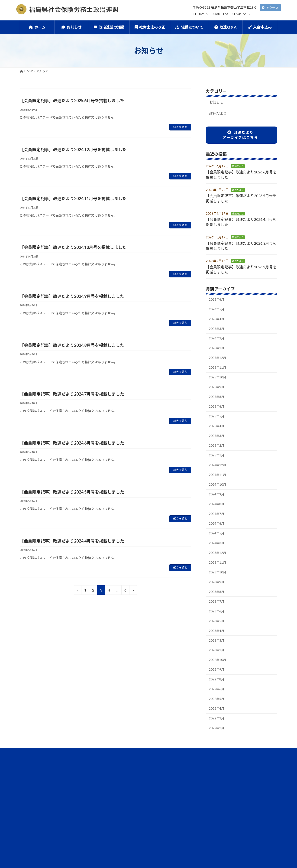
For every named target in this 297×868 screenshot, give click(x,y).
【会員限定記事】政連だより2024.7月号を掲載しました (72, 394)
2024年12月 (218, 476)
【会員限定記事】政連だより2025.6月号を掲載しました (72, 101)
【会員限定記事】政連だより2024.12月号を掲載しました (73, 150)
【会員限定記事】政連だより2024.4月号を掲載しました (72, 541)
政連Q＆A (215, 787)
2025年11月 (218, 373)
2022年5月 (217, 724)
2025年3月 (217, 446)
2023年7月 (217, 621)
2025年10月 (218, 384)
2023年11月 (218, 580)
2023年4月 (217, 652)
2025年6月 (217, 415)
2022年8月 (217, 703)
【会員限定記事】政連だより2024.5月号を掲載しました (72, 492)
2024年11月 (218, 487)
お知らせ (217, 103)
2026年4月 (217, 322)
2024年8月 (217, 518)
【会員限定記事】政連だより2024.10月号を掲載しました (73, 247)
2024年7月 (217, 528)
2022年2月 (217, 755)
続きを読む (180, 127)
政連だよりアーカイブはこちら (240, 136)
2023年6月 (217, 631)
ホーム (48, 787)
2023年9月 (217, 600)
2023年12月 (218, 569)
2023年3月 (217, 662)
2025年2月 (217, 456)
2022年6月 (217, 714)
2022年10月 (218, 683)
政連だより (219, 115)
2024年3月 (217, 559)
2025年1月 (217, 466)
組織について (182, 787)
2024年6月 (217, 538)
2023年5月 (217, 641)
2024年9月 (217, 507)
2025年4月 (217, 435)
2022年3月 (217, 744)
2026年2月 (217, 343)
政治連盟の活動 (108, 787)
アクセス (270, 8)
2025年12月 (218, 363)
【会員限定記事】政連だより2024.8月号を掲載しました (72, 345)
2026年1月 (217, 353)
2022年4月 (217, 734)
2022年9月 (217, 693)
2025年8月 (217, 404)
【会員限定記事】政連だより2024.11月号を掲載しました (73, 198)
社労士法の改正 (146, 787)
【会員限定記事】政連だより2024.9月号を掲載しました (72, 296)
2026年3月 (217, 332)
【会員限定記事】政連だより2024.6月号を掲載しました (72, 443)
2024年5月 (217, 549)
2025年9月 (217, 394)
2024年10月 (218, 497)
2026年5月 (217, 312)
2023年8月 (217, 610)
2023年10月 (218, 590)
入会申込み (245, 787)
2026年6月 (217, 301)
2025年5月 (217, 425)
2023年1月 (217, 672)
